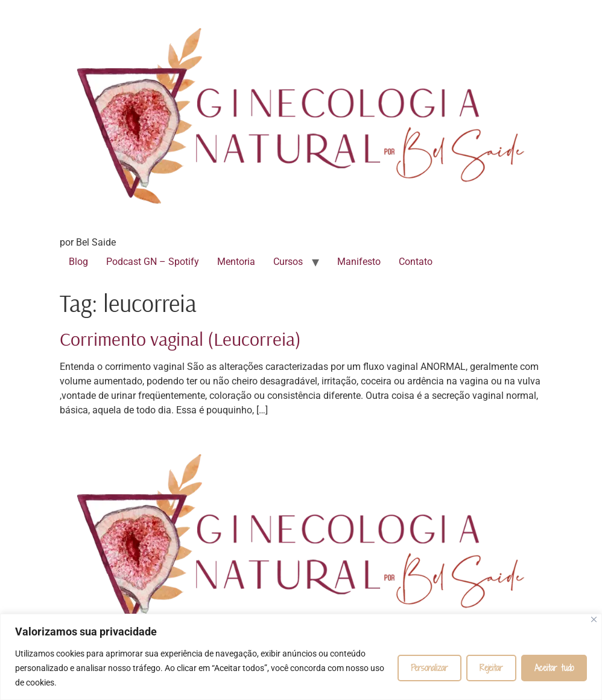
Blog (78, 262)
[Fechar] (594, 619)
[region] (301, 657)
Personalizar (429, 668)
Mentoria (236, 262)
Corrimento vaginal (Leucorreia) (180, 339)
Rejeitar (491, 668)
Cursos (288, 262)
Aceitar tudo (554, 668)
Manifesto (359, 262)
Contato (416, 262)
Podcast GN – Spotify (153, 262)
